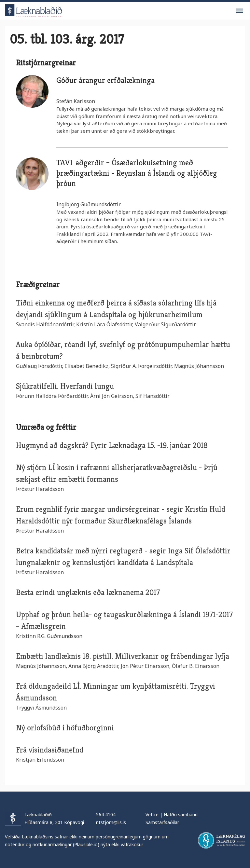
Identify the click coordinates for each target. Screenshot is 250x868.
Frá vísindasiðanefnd (50, 750)
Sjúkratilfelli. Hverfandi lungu (65, 386)
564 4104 (106, 814)
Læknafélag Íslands (222, 840)
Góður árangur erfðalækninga (105, 80)
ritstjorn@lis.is (111, 822)
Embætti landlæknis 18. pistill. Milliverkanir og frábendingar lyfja (123, 656)
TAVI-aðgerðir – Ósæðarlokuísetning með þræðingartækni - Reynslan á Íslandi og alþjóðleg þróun (137, 173)
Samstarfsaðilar (162, 822)
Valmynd (240, 11)
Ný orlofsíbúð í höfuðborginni (65, 728)
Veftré (152, 814)
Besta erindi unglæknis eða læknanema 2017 (88, 592)
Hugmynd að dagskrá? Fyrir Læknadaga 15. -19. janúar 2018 (112, 445)
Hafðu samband (181, 814)
